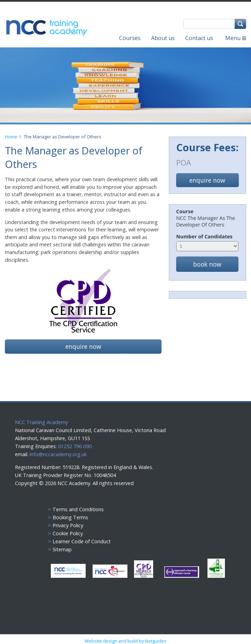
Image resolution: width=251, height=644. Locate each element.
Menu (236, 38)
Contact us (199, 38)
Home (12, 137)
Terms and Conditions (78, 509)
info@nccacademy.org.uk (58, 454)
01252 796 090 (74, 446)
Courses (130, 38)
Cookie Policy (68, 533)
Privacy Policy (68, 525)
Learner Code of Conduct (82, 541)
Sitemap (62, 549)
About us (163, 38)
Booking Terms (70, 517)
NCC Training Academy (41, 422)
